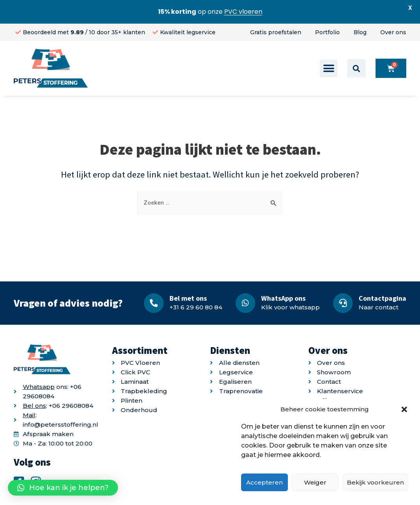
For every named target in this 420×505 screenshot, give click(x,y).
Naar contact (379, 307)
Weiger (315, 482)
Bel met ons (188, 298)
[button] (404, 409)
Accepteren (264, 482)
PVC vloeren (243, 12)
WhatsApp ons (283, 298)
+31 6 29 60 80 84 (196, 307)
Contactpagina (382, 298)
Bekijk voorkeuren (375, 482)
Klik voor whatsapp (290, 307)
